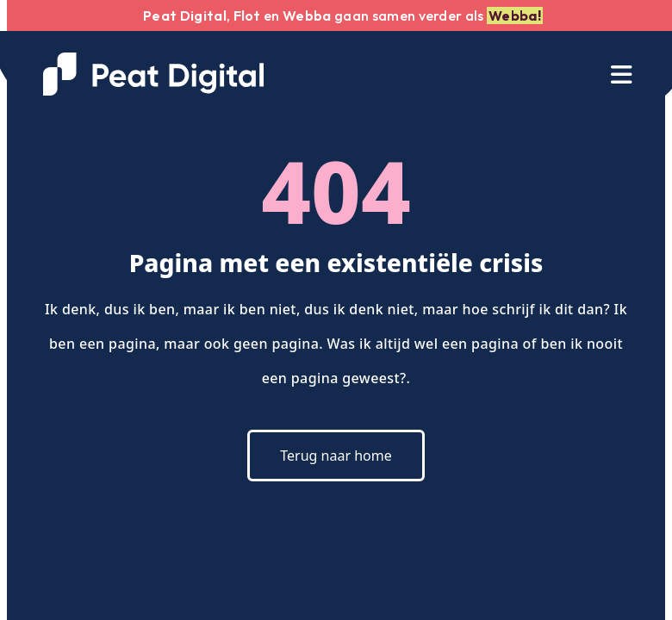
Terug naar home (336, 456)
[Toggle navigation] (622, 74)
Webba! (515, 15)
